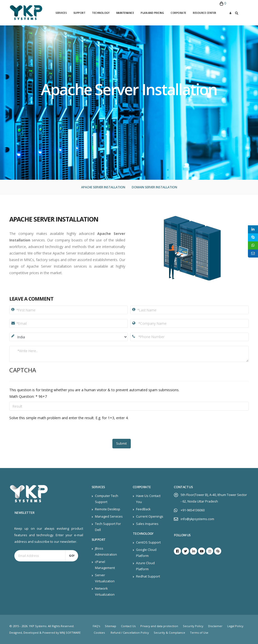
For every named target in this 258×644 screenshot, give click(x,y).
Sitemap (110, 626)
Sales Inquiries (147, 524)
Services (61, 13)
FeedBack (143, 509)
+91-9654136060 (193, 510)
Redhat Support (148, 576)
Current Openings (150, 516)
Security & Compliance (169, 633)
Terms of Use (199, 633)
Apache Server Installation (103, 187)
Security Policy (193, 626)
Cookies (99, 633)
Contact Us (128, 626)
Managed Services (109, 516)
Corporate (178, 13)
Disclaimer (215, 626)
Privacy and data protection (159, 626)
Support (79, 13)
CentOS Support (148, 542)
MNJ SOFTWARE (70, 633)
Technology (101, 13)
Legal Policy (235, 626)
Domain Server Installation (154, 187)
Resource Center (204, 13)
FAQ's (96, 626)
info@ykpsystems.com (197, 519)
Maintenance (125, 13)
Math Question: (23, 396)
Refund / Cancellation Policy (130, 633)
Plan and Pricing (152, 13)
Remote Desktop (108, 509)
